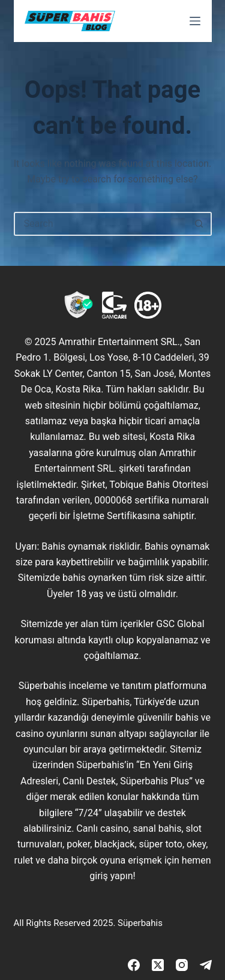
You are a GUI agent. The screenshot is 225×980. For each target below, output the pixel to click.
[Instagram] (182, 965)
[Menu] (195, 21)
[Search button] (200, 224)
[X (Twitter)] (158, 965)
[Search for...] (101, 224)
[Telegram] (206, 965)
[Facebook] (134, 965)
